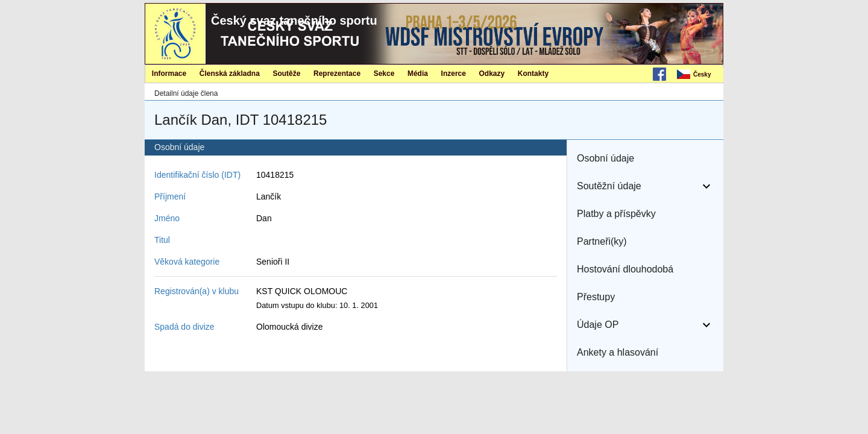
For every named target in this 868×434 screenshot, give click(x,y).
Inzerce (454, 74)
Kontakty (533, 74)
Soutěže (286, 74)
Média (418, 74)
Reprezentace (337, 74)
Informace (169, 74)
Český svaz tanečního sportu (294, 20)
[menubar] (699, 75)
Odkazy (492, 74)
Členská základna (230, 74)
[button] (645, 159)
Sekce (384, 74)
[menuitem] (699, 75)
